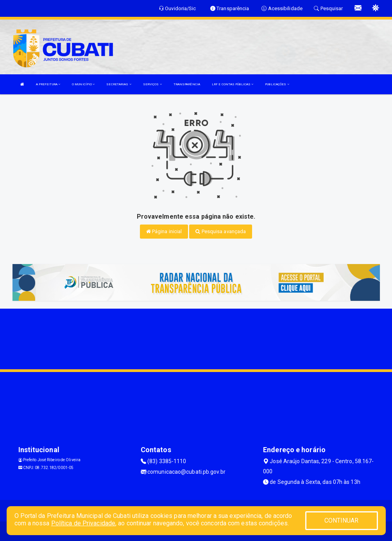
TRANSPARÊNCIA (187, 84)
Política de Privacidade (83, 523)
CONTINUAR (342, 520)
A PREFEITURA (48, 84)
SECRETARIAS (119, 84)
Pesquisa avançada (221, 231)
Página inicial (164, 231)
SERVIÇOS (152, 84)
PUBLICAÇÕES (277, 84)
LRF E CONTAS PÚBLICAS (233, 84)
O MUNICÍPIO (83, 84)
